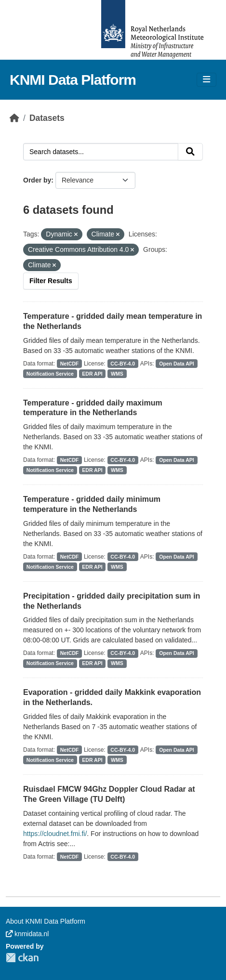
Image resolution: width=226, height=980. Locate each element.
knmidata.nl (27, 934)
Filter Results (51, 281)
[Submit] (190, 152)
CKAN (22, 958)
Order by (37, 180)
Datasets (47, 118)
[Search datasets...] (101, 152)
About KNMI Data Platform (46, 921)
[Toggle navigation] (206, 80)
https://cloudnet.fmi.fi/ (55, 834)
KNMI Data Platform (73, 80)
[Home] (14, 118)
